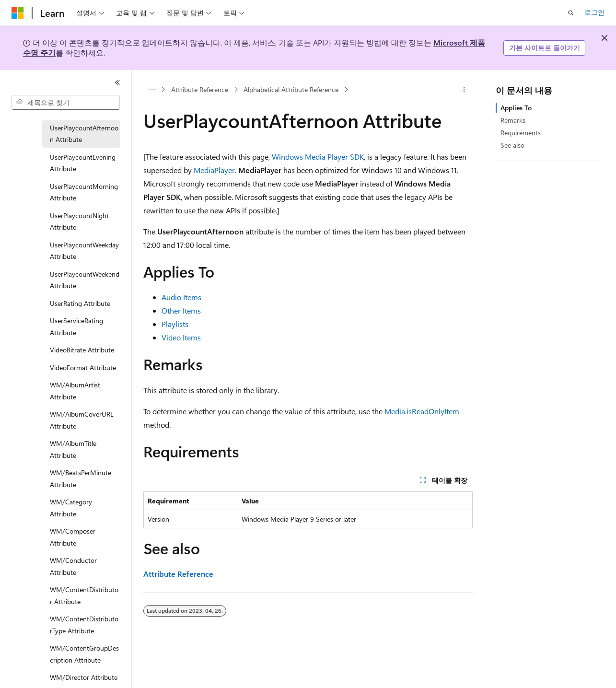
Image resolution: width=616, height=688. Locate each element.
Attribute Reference (200, 89)
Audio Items (181, 297)
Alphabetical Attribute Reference (291, 89)
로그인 (594, 12)
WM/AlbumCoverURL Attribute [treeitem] (82, 420)
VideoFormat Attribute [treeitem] (83, 367)
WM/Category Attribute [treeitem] (71, 508)
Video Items (181, 337)
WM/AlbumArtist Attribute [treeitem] (75, 391)
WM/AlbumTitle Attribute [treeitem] (73, 449)
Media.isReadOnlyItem (422, 411)
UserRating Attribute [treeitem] (80, 303)
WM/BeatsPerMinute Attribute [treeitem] (81, 478)
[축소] (117, 82)
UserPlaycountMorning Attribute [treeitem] (84, 192)
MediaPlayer (214, 170)
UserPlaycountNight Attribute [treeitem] (79, 222)
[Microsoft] (18, 13)
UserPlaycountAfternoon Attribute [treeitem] (84, 134)
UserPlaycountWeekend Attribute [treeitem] (85, 280)
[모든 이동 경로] (152, 90)
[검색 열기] (571, 13)
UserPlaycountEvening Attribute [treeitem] (83, 163)
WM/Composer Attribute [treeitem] (73, 537)
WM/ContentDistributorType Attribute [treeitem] (84, 625)
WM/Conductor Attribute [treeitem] (73, 566)
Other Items (181, 310)
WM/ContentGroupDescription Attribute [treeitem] (84, 654)
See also (512, 145)
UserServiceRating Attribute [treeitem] (76, 327)
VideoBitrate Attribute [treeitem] (82, 350)
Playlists (175, 324)
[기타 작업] (464, 90)
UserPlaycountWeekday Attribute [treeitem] (84, 251)
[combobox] (66, 103)
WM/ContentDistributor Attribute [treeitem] (84, 595)
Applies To (516, 108)
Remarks (513, 120)
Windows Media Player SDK (318, 157)
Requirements (521, 133)
